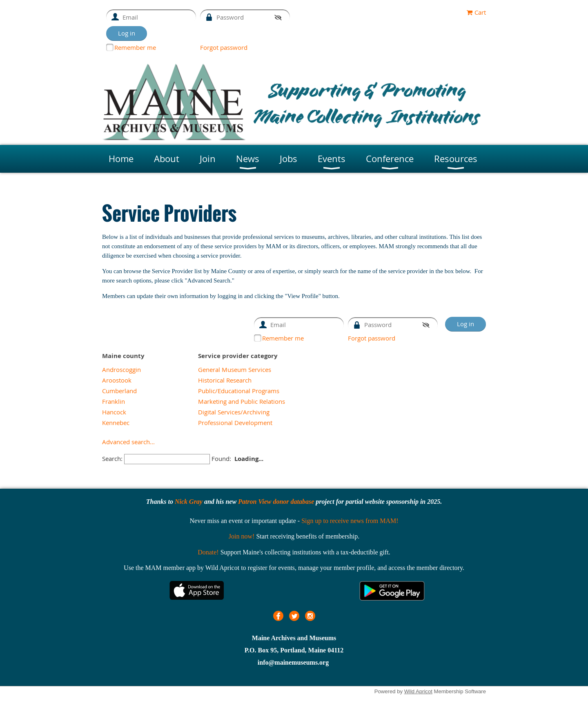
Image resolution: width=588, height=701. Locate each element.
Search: (112, 458)
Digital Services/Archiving (234, 412)
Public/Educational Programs (239, 391)
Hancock (114, 412)
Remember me (135, 47)
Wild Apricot (418, 691)
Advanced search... (128, 442)
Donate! (208, 552)
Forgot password (224, 47)
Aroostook (117, 380)
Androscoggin (121, 369)
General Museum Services (235, 369)
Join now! (242, 536)
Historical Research (225, 380)
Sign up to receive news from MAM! (350, 521)
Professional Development (235, 423)
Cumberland (119, 391)
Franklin (114, 401)
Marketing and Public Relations (242, 401)
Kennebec (116, 423)
